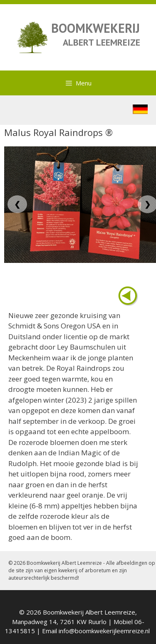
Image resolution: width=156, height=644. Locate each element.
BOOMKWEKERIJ (95, 28)
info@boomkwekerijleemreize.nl (104, 631)
